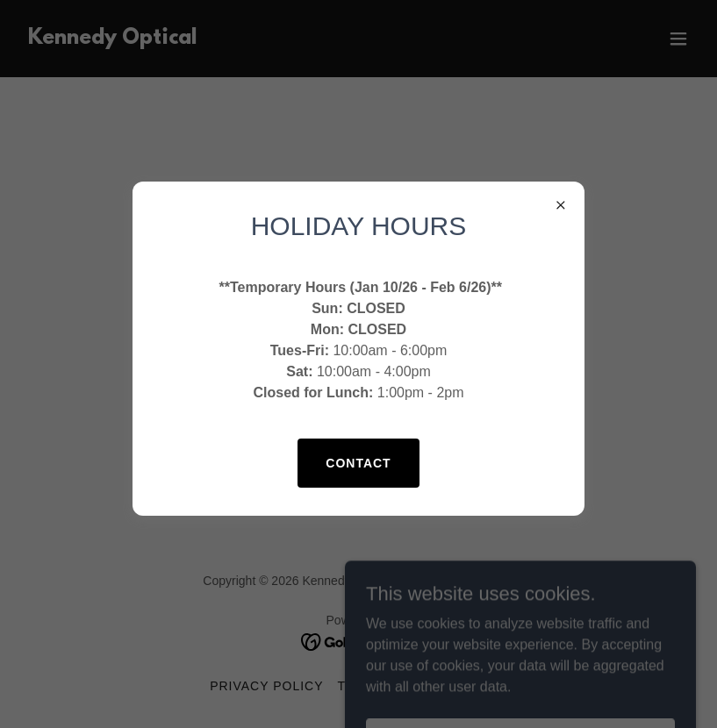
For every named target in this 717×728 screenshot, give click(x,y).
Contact (358, 463)
